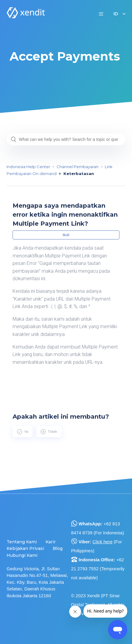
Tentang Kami (22, 542)
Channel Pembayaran (78, 167)
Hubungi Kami (22, 555)
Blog (58, 548)
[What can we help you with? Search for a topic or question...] (66, 139)
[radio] (23, 432)
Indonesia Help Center (28, 167)
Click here (103, 542)
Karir (51, 542)
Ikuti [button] (66, 235)
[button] (101, 14)
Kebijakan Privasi (25, 548)
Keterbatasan (79, 174)
